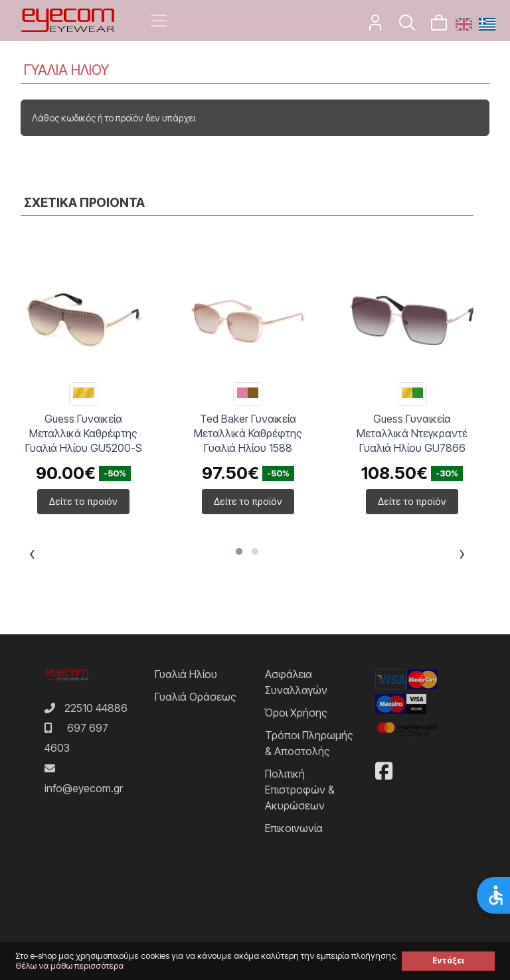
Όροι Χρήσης (296, 713)
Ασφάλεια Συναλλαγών (296, 682)
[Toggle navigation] (159, 21)
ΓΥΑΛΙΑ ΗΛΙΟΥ (66, 70)
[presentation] (32, 556)
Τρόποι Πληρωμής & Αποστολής (309, 743)
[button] (239, 551)
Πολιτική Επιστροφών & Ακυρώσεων (300, 790)
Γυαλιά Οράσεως (196, 697)
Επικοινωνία (294, 828)
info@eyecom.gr (84, 788)
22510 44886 (96, 708)
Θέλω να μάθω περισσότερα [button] (69, 966)
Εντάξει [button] (448, 961)
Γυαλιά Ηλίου (186, 674)
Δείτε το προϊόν (83, 501)
